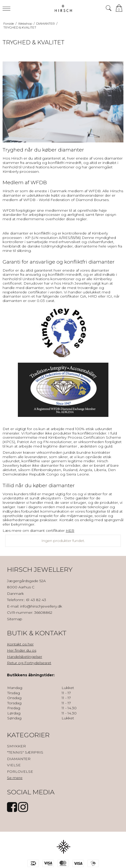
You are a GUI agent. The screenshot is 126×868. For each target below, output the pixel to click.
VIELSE (14, 765)
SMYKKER (16, 746)
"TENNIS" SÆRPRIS (25, 752)
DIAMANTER (19, 759)
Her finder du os (22, 650)
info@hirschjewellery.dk (41, 606)
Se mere (15, 778)
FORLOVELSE (20, 771)
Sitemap (15, 619)
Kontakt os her (20, 644)
